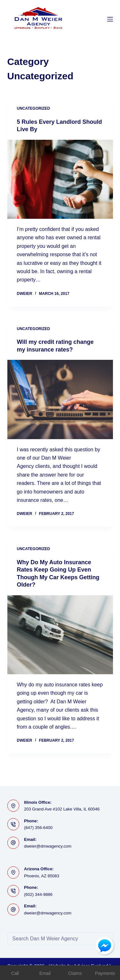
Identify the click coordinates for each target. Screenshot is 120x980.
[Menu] (110, 19)
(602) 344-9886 (38, 894)
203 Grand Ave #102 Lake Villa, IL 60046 (62, 809)
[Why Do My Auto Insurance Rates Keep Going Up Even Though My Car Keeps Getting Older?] (60, 635)
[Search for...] (54, 939)
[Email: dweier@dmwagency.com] (13, 843)
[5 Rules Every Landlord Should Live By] (60, 179)
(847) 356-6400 (38, 828)
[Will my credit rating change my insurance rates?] (60, 399)
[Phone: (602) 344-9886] (13, 891)
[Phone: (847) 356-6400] (13, 824)
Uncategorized (34, 108)
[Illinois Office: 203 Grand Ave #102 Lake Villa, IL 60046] (13, 806)
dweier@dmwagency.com (48, 846)
